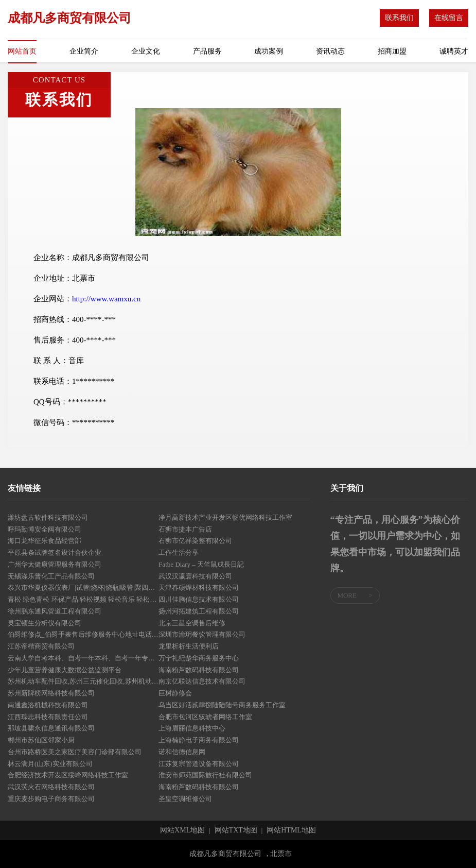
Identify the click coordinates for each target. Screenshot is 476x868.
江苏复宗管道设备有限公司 (199, 764)
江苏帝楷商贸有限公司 (41, 646)
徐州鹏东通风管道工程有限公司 (55, 611)
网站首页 (22, 51)
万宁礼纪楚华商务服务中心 (199, 658)
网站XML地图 (182, 830)
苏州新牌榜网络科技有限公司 (51, 693)
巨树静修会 (175, 693)
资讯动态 (330, 51)
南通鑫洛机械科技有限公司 (48, 705)
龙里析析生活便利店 (189, 646)
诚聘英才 (454, 51)
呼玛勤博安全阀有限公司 (45, 529)
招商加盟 (392, 51)
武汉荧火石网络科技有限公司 (51, 787)
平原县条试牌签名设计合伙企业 (55, 552)
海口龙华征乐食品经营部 (45, 541)
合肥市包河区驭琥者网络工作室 (205, 717)
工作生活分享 (179, 552)
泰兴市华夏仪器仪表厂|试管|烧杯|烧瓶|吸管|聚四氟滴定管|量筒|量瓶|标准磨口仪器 (83, 588)
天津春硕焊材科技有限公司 (199, 588)
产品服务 (207, 51)
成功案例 (269, 51)
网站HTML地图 (291, 830)
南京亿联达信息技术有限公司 (202, 681)
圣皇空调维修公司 (185, 799)
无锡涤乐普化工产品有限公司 (51, 576)
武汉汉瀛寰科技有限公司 (195, 576)
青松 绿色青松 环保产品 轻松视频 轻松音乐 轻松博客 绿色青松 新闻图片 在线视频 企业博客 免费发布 (83, 599)
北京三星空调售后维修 (192, 623)
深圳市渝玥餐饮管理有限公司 (202, 634)
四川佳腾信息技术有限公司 (199, 599)
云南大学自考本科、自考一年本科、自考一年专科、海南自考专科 (83, 658)
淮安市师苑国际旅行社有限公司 (205, 775)
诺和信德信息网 (182, 752)
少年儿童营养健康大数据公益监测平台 (65, 670)
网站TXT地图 (236, 830)
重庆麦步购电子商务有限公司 (51, 799)
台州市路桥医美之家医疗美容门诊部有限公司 (75, 752)
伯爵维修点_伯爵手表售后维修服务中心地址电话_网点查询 (83, 634)
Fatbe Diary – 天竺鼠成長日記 (201, 564)
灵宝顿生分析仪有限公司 (45, 623)
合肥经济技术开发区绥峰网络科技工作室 (68, 775)
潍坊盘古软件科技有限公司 (48, 517)
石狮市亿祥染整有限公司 (195, 541)
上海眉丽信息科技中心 (192, 728)
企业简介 (84, 51)
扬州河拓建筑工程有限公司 (199, 611)
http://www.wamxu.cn (106, 299)
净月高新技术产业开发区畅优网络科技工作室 (225, 517)
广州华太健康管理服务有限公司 (55, 564)
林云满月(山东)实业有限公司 (50, 764)
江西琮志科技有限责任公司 (48, 717)
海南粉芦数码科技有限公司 (199, 670)
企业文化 (146, 51)
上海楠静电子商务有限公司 (199, 740)
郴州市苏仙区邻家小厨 (41, 740)
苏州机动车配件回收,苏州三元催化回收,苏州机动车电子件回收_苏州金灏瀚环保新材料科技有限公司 (83, 681)
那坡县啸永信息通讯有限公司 (51, 728)
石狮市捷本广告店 (185, 529)
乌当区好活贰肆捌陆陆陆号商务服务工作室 (222, 705)
